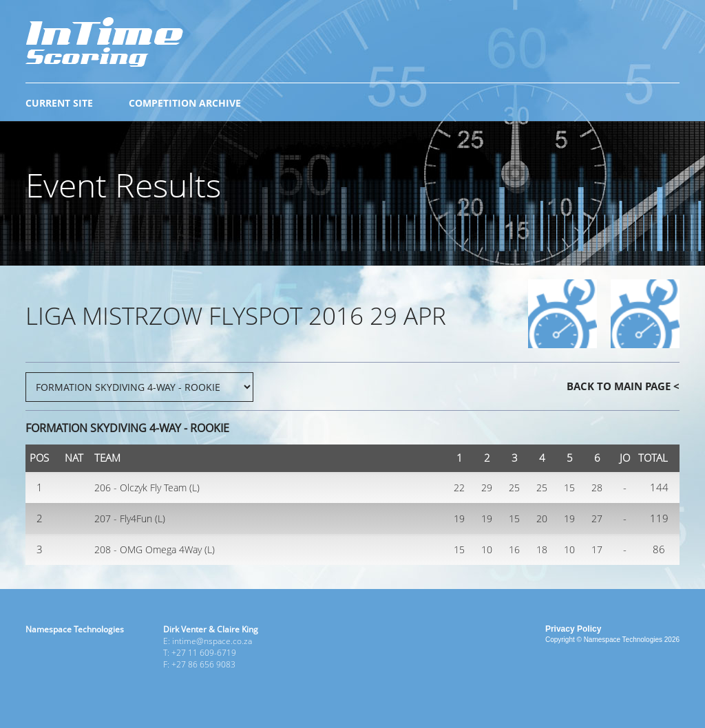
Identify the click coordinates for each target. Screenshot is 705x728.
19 (459, 518)
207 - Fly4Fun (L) (130, 518)
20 (542, 518)
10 (487, 549)
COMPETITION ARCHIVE (185, 103)
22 (459, 488)
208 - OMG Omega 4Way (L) (155, 549)
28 (597, 488)
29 (487, 488)
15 (569, 488)
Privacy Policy (573, 629)
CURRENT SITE (59, 103)
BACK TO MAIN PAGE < (623, 386)
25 (514, 488)
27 (597, 518)
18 (542, 549)
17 (597, 549)
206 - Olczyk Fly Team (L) (147, 488)
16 (514, 549)
